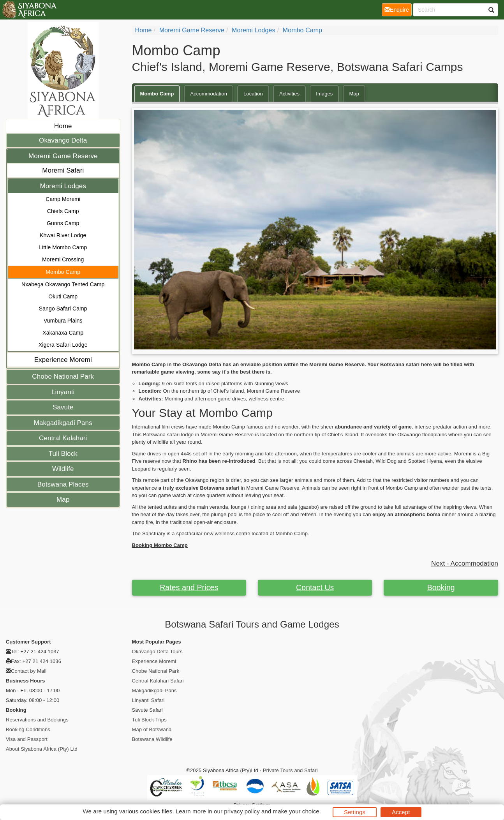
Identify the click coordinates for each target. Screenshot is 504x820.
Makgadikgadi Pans (63, 423)
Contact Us (315, 587)
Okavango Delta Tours (157, 652)
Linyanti (63, 392)
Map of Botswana (152, 729)
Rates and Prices (189, 587)
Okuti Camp (63, 296)
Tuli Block (63, 454)
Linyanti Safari (148, 700)
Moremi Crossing (63, 259)
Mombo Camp (63, 272)
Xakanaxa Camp (63, 333)
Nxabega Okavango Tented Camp (63, 284)
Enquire (398, 9)
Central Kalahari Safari (158, 681)
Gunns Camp (63, 223)
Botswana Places (63, 484)
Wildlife (63, 469)
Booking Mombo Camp (160, 545)
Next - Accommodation (465, 563)
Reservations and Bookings (37, 720)
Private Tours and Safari (290, 770)
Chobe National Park (63, 376)
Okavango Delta (63, 140)
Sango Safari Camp (63, 309)
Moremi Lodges (63, 186)
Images (324, 94)
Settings (355, 812)
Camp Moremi (63, 199)
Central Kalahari (63, 438)
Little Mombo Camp (63, 247)
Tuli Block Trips (149, 720)
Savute (63, 407)
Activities (289, 94)
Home (63, 126)
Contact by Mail (29, 671)
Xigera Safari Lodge (63, 345)
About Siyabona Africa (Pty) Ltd (42, 749)
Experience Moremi (63, 360)
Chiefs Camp (63, 211)
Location (253, 94)
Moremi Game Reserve (63, 156)
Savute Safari (147, 710)
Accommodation (209, 94)
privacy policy (242, 811)
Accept (401, 812)
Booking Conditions (28, 729)
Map (63, 500)
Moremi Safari (63, 170)
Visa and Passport (27, 739)
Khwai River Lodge (63, 235)
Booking (441, 587)
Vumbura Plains (63, 321)
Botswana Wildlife (152, 739)
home (144, 30)
